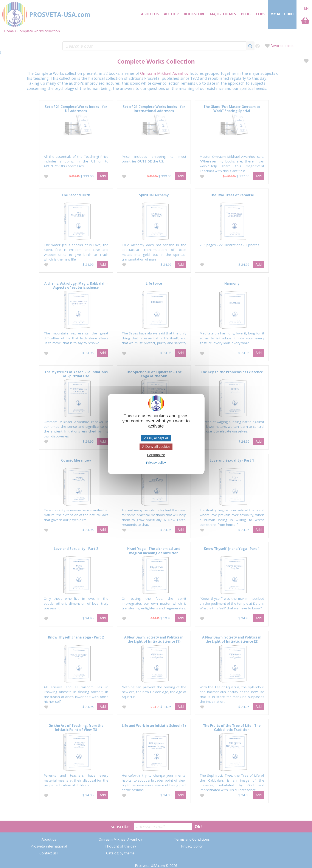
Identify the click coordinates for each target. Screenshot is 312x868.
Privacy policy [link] (156, 463)
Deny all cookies (156, 447)
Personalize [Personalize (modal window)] (156, 455)
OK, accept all (156, 438)
